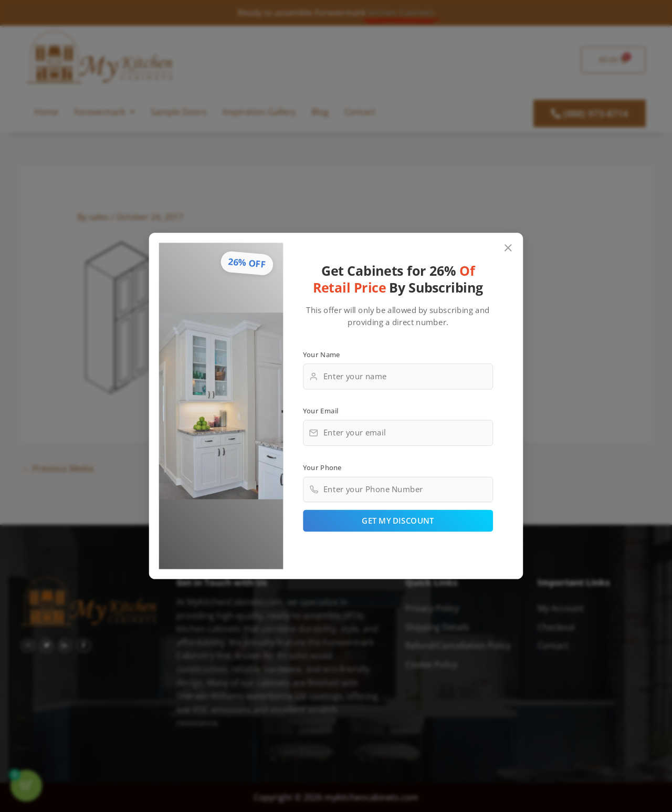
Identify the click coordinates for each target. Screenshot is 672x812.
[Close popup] (508, 248)
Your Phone (322, 467)
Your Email (321, 411)
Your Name (322, 354)
